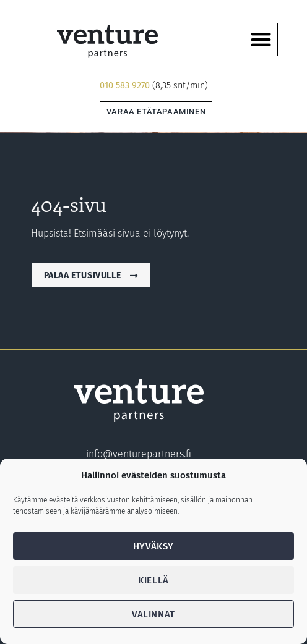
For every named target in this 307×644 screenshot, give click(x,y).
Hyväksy (153, 546)
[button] (261, 40)
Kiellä (153, 580)
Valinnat (153, 614)
